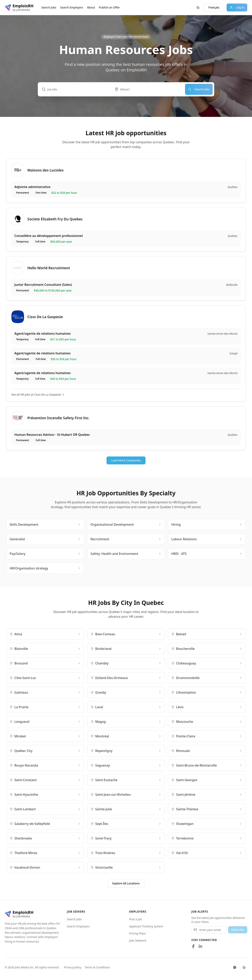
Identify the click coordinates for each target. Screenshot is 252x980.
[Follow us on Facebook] (193, 946)
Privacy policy (73, 967)
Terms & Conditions (97, 967)
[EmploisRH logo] (19, 7)
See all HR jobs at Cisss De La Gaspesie (38, 395)
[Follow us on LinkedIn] (200, 946)
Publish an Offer (109, 7)
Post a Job (136, 919)
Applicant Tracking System (146, 926)
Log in (237, 7)
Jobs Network (138, 940)
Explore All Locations (126, 883)
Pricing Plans (137, 933)
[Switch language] (235, 967)
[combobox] (148, 89)
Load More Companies (126, 460)
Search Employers (72, 7)
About (91, 7)
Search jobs (199, 89)
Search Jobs (49, 7)
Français (214, 7)
